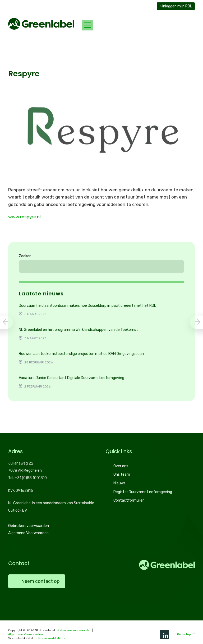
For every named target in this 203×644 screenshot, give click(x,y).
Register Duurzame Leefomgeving (143, 492)
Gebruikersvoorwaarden (29, 526)
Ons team (122, 474)
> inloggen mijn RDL (176, 6)
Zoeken (25, 256)
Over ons (121, 466)
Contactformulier (129, 500)
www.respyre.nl (24, 217)
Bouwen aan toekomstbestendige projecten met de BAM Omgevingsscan (81, 354)
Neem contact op (40, 581)
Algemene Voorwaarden (28, 533)
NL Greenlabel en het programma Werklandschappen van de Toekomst (78, 330)
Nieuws (119, 483)
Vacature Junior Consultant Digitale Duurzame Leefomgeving (71, 378)
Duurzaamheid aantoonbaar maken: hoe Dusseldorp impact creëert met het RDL (87, 306)
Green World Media (52, 638)
